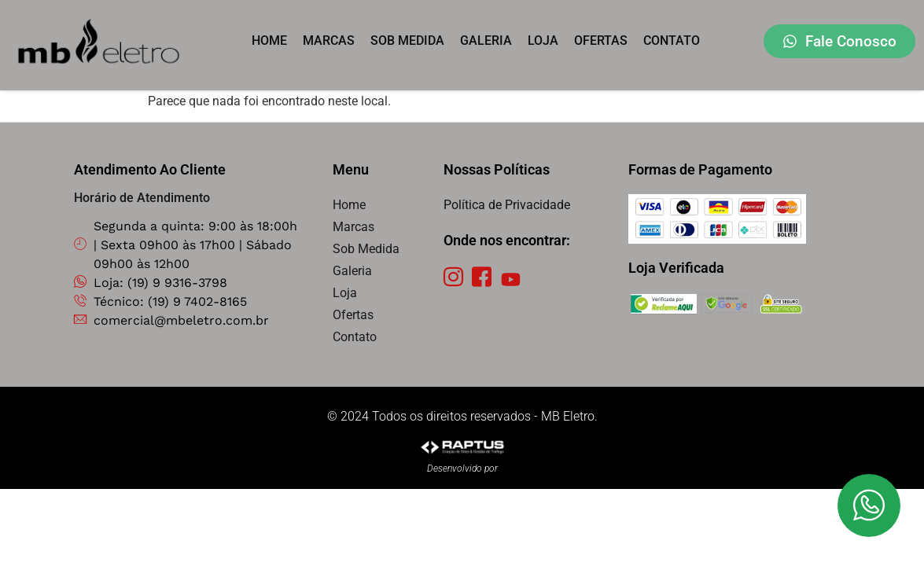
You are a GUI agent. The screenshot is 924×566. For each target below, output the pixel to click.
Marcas (329, 40)
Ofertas (601, 40)
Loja (543, 40)
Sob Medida (407, 40)
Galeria (486, 40)
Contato (672, 40)
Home (269, 40)
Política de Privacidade (507, 205)
